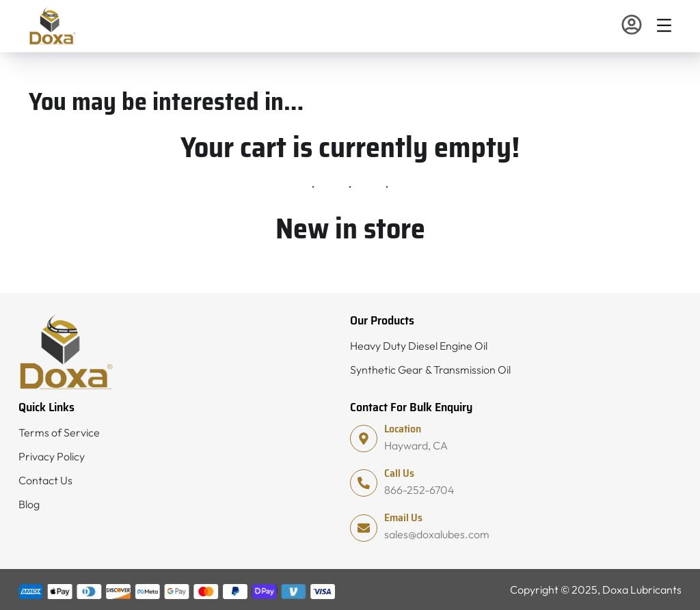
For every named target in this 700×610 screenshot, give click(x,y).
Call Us (399, 473)
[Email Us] (364, 528)
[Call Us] (364, 483)
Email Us (403, 517)
